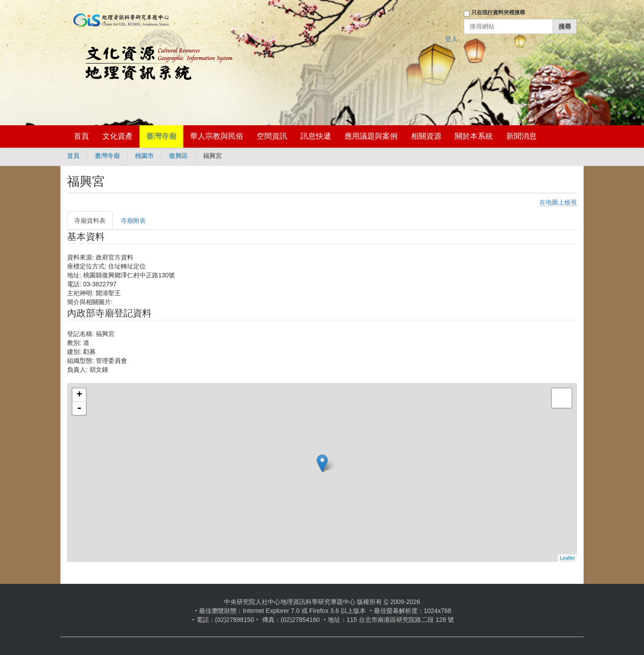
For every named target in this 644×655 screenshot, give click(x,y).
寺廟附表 (133, 221)
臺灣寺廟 (161, 136)
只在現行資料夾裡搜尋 (498, 13)
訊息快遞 (316, 136)
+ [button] (79, 395)
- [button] (79, 408)
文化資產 (118, 136)
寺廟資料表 (90, 221)
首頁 (81, 136)
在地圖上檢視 (558, 202)
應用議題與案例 (371, 136)
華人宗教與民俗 (217, 136)
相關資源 (426, 136)
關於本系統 (474, 136)
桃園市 (144, 156)
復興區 (178, 156)
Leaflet (567, 558)
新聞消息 (521, 136)
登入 (451, 39)
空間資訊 (272, 136)
